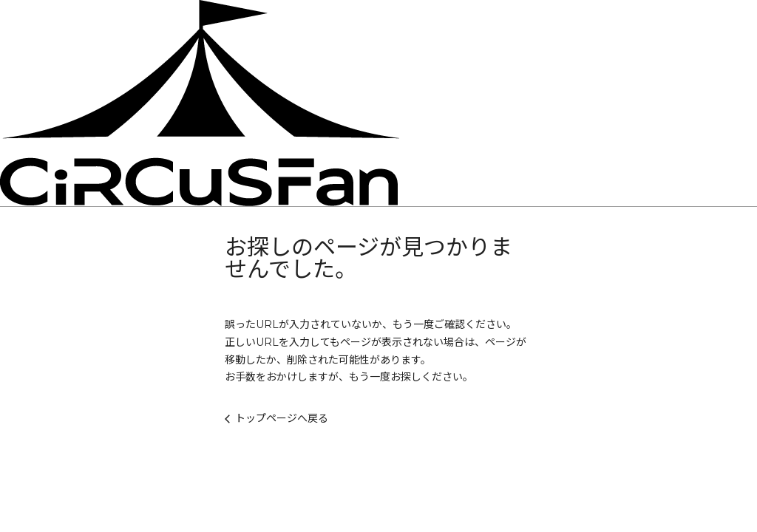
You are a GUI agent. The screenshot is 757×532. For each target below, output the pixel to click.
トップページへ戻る (276, 418)
